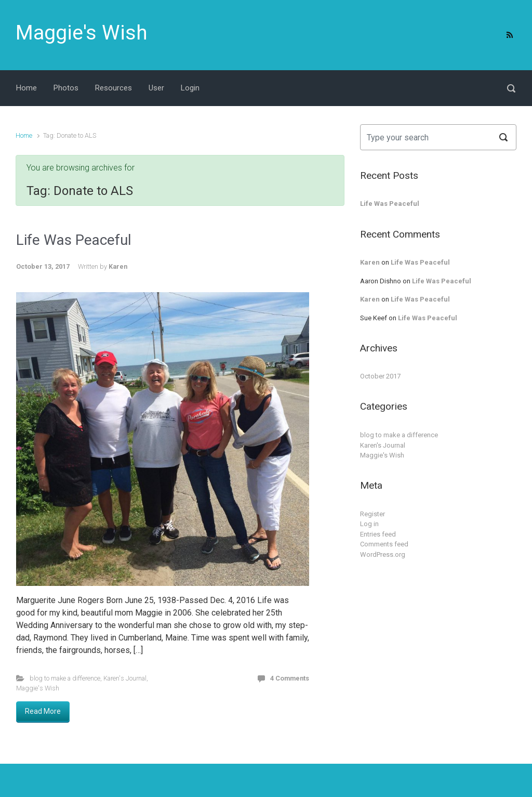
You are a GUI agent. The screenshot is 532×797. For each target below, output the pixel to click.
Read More (43, 711)
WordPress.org (383, 554)
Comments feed (384, 544)
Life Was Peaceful (74, 240)
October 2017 (380, 376)
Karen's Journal (125, 678)
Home (24, 135)
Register (373, 514)
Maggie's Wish (82, 33)
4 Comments (290, 678)
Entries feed (378, 534)
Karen (118, 266)
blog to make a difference (65, 678)
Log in (369, 524)
